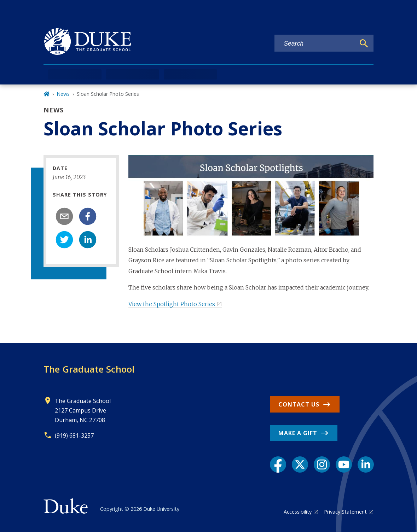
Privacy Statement (345, 512)
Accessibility (298, 512)
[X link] (300, 464)
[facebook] (88, 216)
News (63, 94)
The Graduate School (89, 369)
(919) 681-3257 (74, 435)
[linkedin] (88, 240)
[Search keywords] (315, 44)
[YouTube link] (344, 464)
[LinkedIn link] (366, 464)
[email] (64, 216)
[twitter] (64, 240)
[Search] (364, 43)
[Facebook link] (278, 464)
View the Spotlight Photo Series (172, 304)
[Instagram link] (322, 464)
